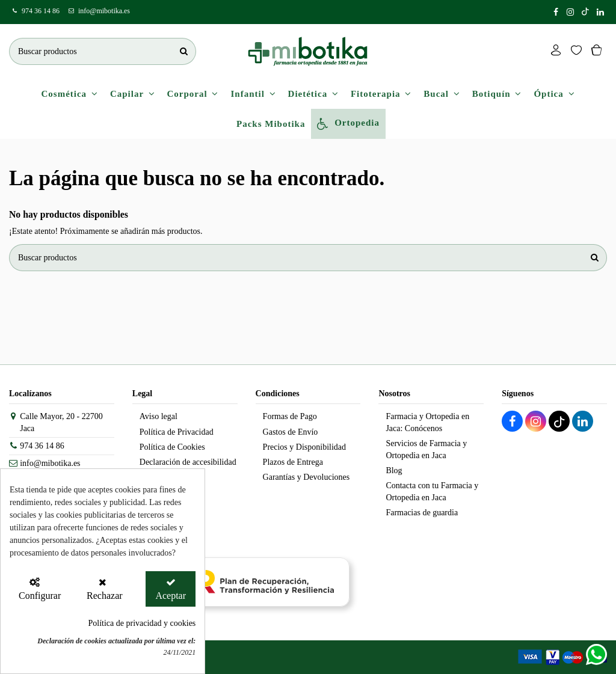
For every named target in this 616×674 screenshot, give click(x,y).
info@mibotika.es (104, 11)
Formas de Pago (290, 416)
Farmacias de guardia (422, 513)
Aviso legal (159, 416)
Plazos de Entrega (293, 462)
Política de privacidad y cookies (142, 623)
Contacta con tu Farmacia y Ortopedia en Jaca (432, 492)
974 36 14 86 (41, 11)
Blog (394, 470)
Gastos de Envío (291, 432)
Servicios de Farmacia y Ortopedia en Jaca (426, 449)
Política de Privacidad (177, 432)
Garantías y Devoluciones (306, 477)
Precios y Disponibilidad (304, 447)
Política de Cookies (172, 447)
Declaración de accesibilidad (188, 462)
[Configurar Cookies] (35, 589)
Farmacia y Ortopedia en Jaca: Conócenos (427, 422)
